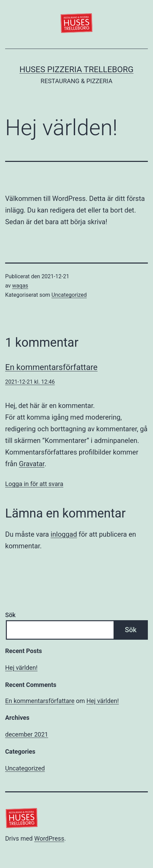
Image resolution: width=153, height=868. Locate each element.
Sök (10, 615)
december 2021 (27, 734)
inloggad (64, 534)
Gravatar (32, 464)
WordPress (49, 838)
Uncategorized (69, 295)
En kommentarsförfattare (51, 367)
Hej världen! (21, 668)
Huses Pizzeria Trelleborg (76, 69)
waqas (20, 286)
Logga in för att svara (34, 484)
